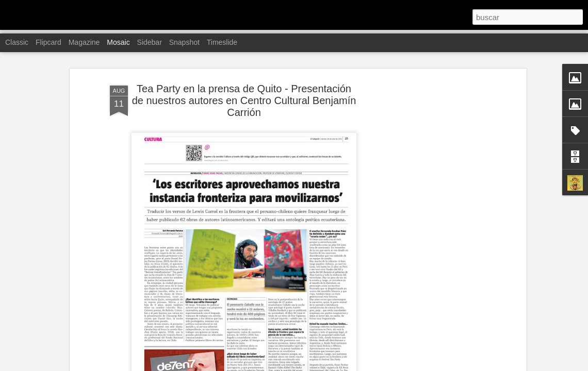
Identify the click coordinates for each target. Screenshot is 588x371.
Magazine (84, 42)
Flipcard (48, 42)
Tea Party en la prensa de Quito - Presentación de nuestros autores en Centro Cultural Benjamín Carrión (244, 100)
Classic (17, 42)
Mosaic (118, 42)
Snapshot (184, 42)
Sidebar (150, 42)
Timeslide (222, 42)
